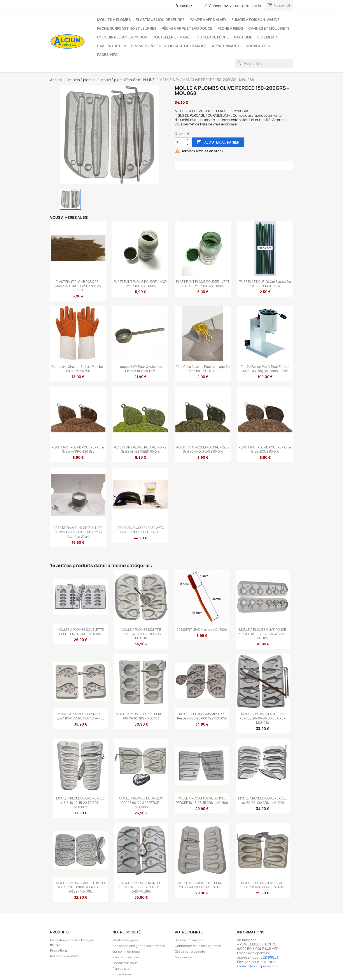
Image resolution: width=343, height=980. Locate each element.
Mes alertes (184, 957)
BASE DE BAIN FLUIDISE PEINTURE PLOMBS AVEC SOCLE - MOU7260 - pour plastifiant (78, 532)
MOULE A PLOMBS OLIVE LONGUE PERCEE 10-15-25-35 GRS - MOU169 (202, 800)
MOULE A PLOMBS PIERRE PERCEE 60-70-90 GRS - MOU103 (141, 716)
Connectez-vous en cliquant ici (198, 946)
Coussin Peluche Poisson (122, 37)
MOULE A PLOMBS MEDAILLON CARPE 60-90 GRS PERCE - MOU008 (141, 803)
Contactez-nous (125, 963)
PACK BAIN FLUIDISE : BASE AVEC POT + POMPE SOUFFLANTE (140, 530)
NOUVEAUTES (258, 46)
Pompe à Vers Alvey (208, 20)
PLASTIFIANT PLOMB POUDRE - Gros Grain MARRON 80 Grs (78, 449)
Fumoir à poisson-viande (255, 20)
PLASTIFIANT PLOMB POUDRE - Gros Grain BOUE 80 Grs (265, 449)
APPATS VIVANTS (226, 46)
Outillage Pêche (213, 37)
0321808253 (269, 957)
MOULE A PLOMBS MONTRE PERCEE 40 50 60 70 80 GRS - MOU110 (141, 634)
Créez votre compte (190, 951)
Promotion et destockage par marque (169, 46)
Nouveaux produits (64, 956)
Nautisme (243, 37)
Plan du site (121, 969)
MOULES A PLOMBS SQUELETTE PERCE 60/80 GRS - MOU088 (80, 632)
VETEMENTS (268, 37)
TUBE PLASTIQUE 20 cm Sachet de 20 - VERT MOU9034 (265, 284)
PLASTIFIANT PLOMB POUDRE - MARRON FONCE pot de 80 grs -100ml (78, 286)
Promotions (59, 950)
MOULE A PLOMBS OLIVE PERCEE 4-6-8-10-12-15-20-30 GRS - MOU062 (80, 803)
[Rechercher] (264, 63)
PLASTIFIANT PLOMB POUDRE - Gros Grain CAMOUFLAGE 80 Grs (203, 449)
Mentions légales (125, 940)
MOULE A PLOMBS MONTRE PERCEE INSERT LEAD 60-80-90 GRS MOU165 (141, 887)
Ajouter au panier (218, 142)
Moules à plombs (114, 20)
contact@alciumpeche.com (258, 966)
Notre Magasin (123, 974)
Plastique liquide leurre (160, 20)
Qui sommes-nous (126, 951)
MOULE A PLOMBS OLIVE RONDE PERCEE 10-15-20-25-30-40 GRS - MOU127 (262, 634)
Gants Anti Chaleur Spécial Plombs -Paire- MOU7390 (78, 369)
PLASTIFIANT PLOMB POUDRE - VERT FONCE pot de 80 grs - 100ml (203, 284)
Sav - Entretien (112, 46)
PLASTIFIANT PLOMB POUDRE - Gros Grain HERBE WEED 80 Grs (140, 449)
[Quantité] (180, 142)
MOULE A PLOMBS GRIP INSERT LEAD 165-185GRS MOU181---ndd (80, 716)
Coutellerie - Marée (172, 37)
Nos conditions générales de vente (139, 946)
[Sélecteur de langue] (185, 6)
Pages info (107, 55)
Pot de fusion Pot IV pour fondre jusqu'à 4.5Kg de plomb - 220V (265, 369)
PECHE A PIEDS (230, 28)
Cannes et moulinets (269, 28)
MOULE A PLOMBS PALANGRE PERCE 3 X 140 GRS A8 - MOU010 (262, 885)
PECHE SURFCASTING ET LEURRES (127, 28)
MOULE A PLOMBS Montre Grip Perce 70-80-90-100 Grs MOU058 (202, 716)
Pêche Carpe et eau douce (187, 28)
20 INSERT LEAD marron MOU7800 (202, 630)
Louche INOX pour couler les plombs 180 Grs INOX (140, 369)
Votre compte (189, 932)
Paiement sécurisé (126, 957)
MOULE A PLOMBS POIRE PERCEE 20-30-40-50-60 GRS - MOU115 (202, 885)
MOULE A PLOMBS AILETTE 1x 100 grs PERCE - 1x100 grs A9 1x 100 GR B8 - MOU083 (80, 887)
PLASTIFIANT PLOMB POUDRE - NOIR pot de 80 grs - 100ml (140, 284)
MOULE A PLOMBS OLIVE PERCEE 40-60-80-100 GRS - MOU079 (262, 800)
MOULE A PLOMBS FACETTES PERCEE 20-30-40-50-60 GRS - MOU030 (262, 718)
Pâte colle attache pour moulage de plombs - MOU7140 (203, 369)
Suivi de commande (189, 940)
